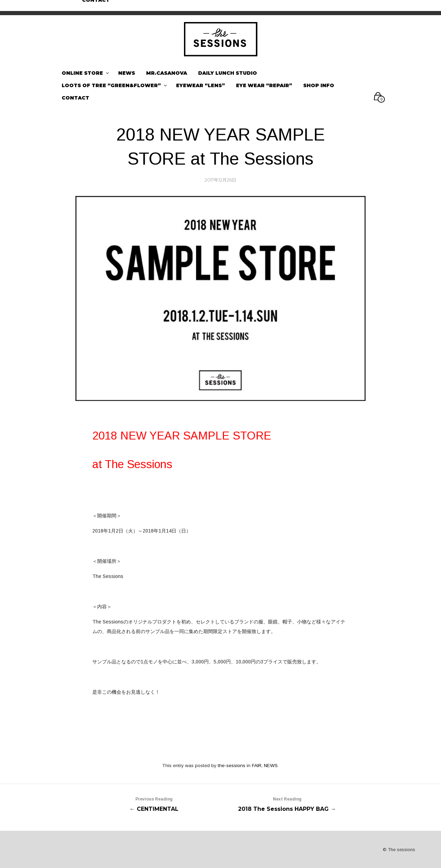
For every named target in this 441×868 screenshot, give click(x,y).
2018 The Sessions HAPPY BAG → (287, 803)
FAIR (257, 766)
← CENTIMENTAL (154, 803)
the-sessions (232, 766)
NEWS (271, 766)
